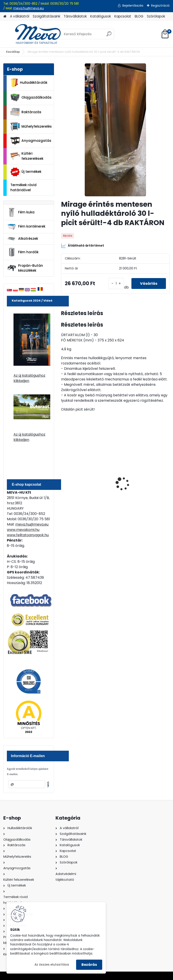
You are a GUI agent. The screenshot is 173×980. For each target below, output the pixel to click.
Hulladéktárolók (29, 83)
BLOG (139, 16)
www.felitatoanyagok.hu (28, 535)
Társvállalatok (75, 16)
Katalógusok (101, 16)
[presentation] (63, 476)
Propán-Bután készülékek (25, 268)
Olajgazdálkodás (31, 98)
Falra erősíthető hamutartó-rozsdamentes (143, 485)
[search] (109, 36)
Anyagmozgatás (31, 141)
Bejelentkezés (133, 6)
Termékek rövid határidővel (23, 187)
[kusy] (116, 283)
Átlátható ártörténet (83, 246)
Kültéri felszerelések (27, 156)
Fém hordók (23, 252)
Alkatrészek (23, 239)
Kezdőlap (13, 52)
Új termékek (26, 172)
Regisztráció (160, 6)
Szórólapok (156, 16)
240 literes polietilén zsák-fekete (87, 485)
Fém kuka (21, 212)
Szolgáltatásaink (46, 16)
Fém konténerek (26, 227)
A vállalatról (20, 16)
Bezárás (89, 965)
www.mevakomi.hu (23, 530)
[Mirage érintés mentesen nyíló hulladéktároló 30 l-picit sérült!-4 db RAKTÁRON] (115, 130)
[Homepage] (5, 17)
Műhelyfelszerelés (31, 127)
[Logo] (34, 34)
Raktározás (26, 112)
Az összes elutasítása (52, 965)
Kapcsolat (123, 16)
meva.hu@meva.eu (29, 8)
